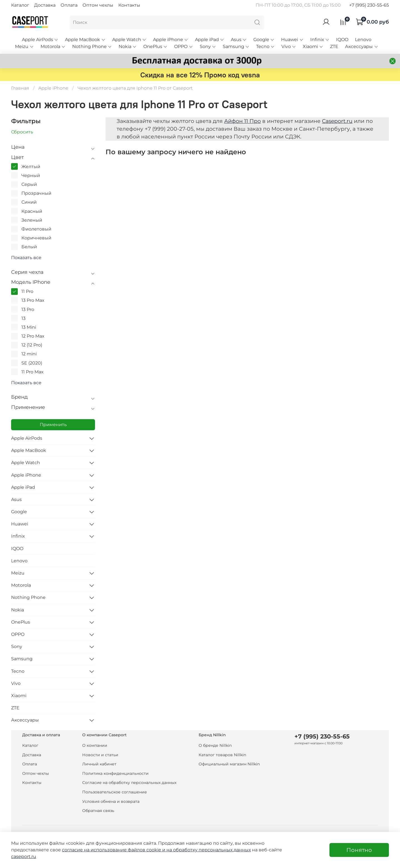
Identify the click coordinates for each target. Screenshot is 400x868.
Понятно (359, 850)
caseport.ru (24, 856)
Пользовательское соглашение (115, 792)
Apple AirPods (40, 40)
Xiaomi (313, 46)
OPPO (183, 46)
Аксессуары (362, 46)
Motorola (53, 46)
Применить (53, 425)
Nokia (128, 46)
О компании (95, 745)
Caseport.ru (337, 121)
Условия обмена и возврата (111, 801)
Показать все (26, 258)
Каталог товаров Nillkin (222, 755)
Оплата (69, 5)
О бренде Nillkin (215, 745)
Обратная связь (98, 811)
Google (264, 40)
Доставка (45, 5)
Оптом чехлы (98, 5)
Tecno (265, 46)
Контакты (129, 5)
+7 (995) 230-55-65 (369, 5)
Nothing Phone (92, 46)
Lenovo (363, 40)
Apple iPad (210, 40)
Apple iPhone (171, 40)
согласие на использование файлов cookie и (114, 850)
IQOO (342, 40)
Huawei (292, 40)
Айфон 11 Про (242, 121)
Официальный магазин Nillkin (229, 764)
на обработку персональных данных (209, 850)
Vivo (289, 46)
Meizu (24, 46)
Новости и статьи (100, 755)
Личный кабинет (99, 764)
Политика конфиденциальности (115, 773)
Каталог (20, 5)
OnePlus (155, 46)
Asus (239, 40)
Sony (208, 46)
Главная (20, 88)
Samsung (236, 46)
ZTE (334, 46)
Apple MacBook (85, 40)
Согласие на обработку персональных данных (129, 783)
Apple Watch (129, 40)
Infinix (320, 40)
